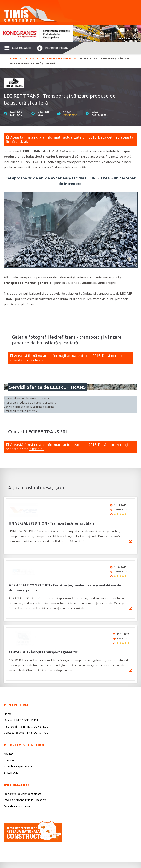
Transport (32, 58)
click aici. (23, 141)
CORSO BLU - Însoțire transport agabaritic (43, 648)
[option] (70, 34)
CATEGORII (18, 47)
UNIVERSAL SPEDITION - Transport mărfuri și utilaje (52, 522)
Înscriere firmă (52, 48)
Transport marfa (59, 58)
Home (14, 58)
